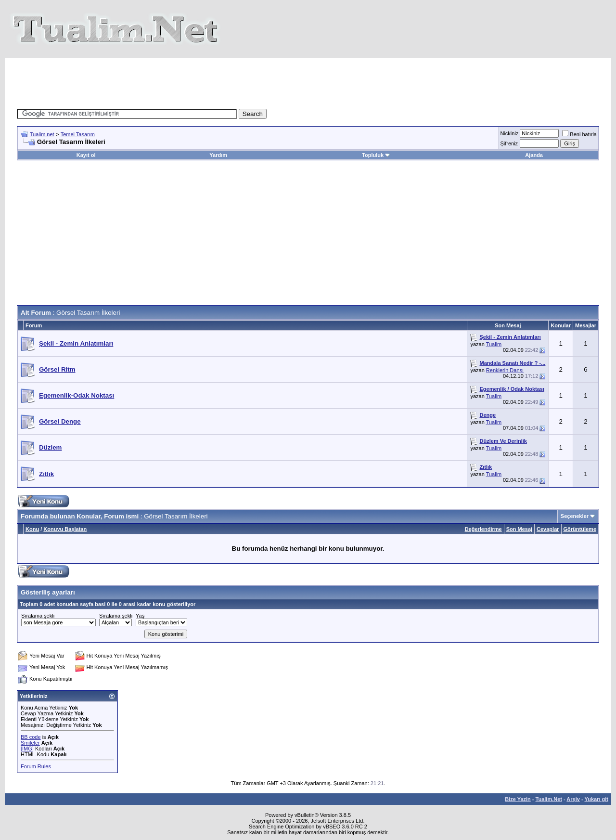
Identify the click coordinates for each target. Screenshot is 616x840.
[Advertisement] (308, 80)
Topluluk (376, 155)
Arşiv (573, 799)
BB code (31, 737)
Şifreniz (509, 143)
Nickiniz (509, 133)
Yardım (218, 155)
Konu (32, 529)
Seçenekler (575, 516)
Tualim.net (42, 134)
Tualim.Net (549, 799)
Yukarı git (596, 799)
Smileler (30, 743)
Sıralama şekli (38, 616)
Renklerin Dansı (505, 370)
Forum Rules (36, 766)
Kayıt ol (86, 155)
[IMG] (27, 749)
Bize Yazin (518, 799)
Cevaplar (548, 529)
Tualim (494, 344)
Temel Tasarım (78, 134)
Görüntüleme (580, 529)
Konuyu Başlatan (65, 529)
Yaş (140, 616)
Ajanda (534, 155)
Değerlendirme (483, 529)
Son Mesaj (519, 529)
